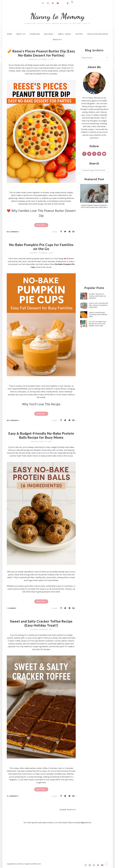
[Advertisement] (94, 247)
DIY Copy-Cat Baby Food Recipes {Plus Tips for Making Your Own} (98, 324)
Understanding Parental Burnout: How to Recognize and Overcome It (94, 206)
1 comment (12, 608)
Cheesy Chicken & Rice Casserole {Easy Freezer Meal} (98, 315)
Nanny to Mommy (57, 16)
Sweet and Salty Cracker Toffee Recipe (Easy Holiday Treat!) (41, 623)
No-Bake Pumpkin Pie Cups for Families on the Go (41, 247)
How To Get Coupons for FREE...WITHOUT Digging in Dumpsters (98, 305)
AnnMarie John (37, 864)
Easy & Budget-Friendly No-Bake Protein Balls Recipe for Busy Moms (41, 435)
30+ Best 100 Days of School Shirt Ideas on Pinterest (97, 296)
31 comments (13, 796)
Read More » (41, 225)
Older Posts (67, 810)
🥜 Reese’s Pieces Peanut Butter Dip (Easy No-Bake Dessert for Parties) (41, 53)
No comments (13, 232)
